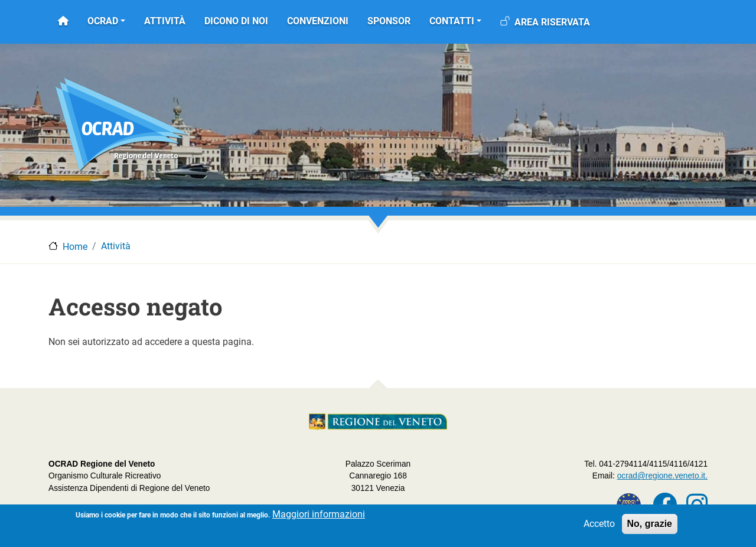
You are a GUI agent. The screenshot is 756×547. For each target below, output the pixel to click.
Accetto (599, 527)
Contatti (452, 21)
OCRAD (103, 21)
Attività (165, 21)
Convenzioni (318, 21)
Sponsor (389, 21)
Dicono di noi (236, 21)
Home (75, 247)
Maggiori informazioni (319, 517)
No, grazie (650, 527)
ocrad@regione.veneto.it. (662, 476)
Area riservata (552, 22)
